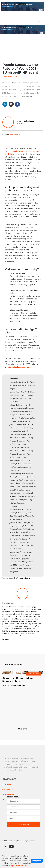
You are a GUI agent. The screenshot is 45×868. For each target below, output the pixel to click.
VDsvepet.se (7, 790)
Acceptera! (37, 861)
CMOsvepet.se (8, 794)
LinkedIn (5, 640)
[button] (39, 21)
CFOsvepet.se (8, 785)
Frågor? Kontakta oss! (19, 866)
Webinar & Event (23, 578)
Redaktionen (29, 121)
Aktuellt (12, 578)
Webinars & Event (16, 134)
